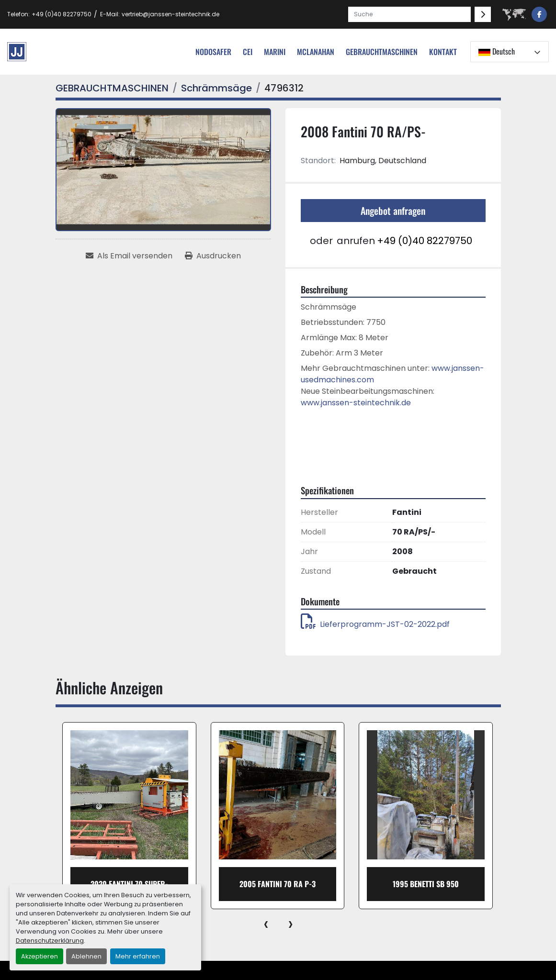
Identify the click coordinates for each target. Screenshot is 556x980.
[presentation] (266, 924)
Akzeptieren (40, 956)
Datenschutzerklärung (50, 941)
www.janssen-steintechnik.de (356, 403)
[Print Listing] (213, 256)
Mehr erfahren (138, 956)
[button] (382, 52)
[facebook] (539, 14)
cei (248, 52)
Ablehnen (86, 956)
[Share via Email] (129, 256)
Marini (275, 52)
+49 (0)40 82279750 (62, 14)
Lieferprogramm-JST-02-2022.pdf (375, 624)
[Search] (409, 14)
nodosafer (213, 52)
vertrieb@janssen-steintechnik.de (170, 14)
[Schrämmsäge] (216, 88)
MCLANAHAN (316, 52)
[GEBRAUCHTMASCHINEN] (112, 88)
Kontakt (443, 52)
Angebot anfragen (393, 211)
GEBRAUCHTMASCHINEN (382, 52)
